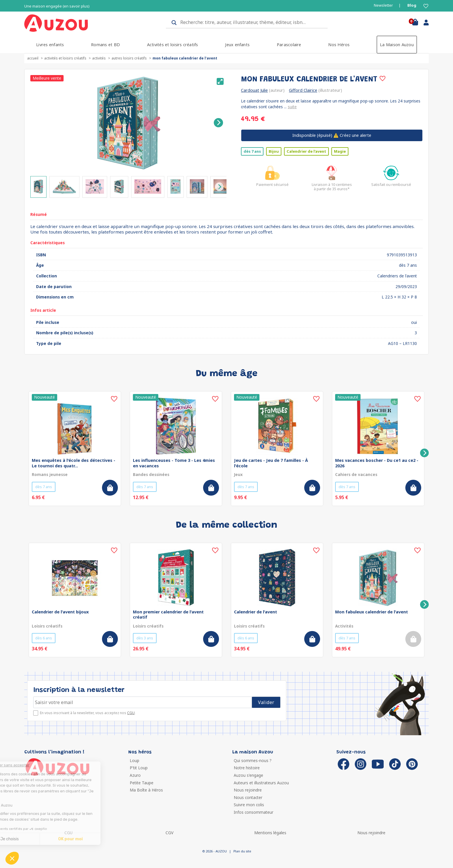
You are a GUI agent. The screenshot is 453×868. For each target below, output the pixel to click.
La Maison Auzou (397, 45)
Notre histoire (247, 768)
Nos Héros (339, 45)
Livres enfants (50, 45)
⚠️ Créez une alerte (332, 135)
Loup (134, 760)
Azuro (135, 775)
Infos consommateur (254, 812)
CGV (169, 833)
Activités (99, 58)
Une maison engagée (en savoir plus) (57, 6)
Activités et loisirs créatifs (173, 45)
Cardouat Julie (254, 90)
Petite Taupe (142, 783)
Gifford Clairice (303, 90)
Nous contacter (248, 797)
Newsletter (383, 5)
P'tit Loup (139, 768)
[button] (12, 858)
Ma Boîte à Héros (146, 790)
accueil (33, 58)
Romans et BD (105, 45)
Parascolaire (289, 45)
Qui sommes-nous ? (253, 760)
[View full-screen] (220, 81)
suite (292, 107)
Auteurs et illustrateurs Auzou (261, 783)
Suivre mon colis (249, 805)
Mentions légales (270, 833)
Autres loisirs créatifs (129, 58)
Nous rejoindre (248, 790)
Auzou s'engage (248, 775)
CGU (131, 713)
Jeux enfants (237, 45)
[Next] (218, 123)
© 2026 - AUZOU (215, 851)
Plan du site (242, 851)
